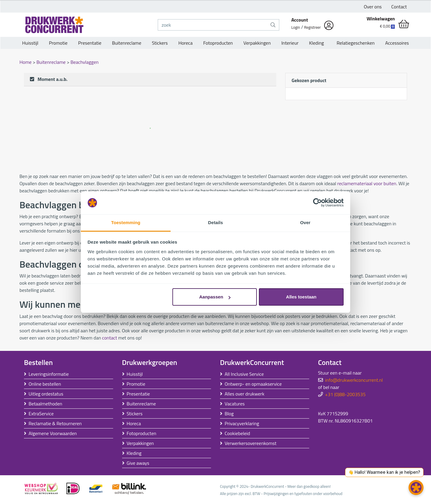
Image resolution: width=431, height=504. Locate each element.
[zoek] (213, 25)
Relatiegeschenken (355, 43)
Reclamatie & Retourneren (55, 423)
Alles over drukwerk (245, 394)
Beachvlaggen (84, 62)
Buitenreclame (127, 43)
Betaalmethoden (45, 404)
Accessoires (397, 43)
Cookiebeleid (237, 433)
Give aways (138, 463)
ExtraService (41, 414)
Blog (229, 414)
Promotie (58, 43)
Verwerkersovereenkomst (251, 443)
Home (26, 62)
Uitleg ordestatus (46, 394)
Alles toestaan (301, 297)
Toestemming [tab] (126, 222)
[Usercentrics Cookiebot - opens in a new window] (317, 203)
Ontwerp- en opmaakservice (253, 384)
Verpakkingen (257, 43)
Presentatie (90, 43)
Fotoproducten (218, 43)
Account (300, 20)
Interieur (290, 43)
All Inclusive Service (244, 374)
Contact (399, 7)
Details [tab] (215, 222)
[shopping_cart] (404, 24)
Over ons (373, 7)
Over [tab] (305, 222)
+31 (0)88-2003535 (345, 394)
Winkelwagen (381, 19)
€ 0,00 (387, 26)
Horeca (186, 43)
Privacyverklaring (242, 423)
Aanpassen (215, 297)
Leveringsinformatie (49, 374)
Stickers (160, 43)
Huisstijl (30, 43)
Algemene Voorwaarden (53, 433)
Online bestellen (45, 384)
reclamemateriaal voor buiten (367, 183)
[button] (416, 488)
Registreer (312, 27)
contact (110, 338)
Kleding (317, 43)
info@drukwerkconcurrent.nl (354, 380)
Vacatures (235, 404)
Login (296, 27)
